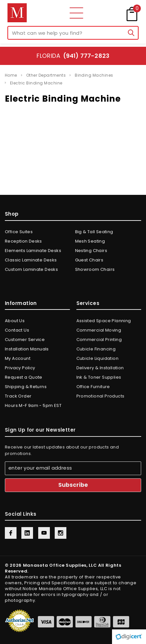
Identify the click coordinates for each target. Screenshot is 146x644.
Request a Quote (24, 377)
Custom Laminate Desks (31, 269)
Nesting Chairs (91, 251)
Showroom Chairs (95, 269)
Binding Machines (94, 75)
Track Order (18, 396)
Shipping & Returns (26, 387)
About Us (15, 321)
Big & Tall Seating (94, 232)
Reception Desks (23, 241)
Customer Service (25, 340)
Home (11, 75)
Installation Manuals (27, 349)
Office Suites (19, 232)
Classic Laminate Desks (31, 260)
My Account (18, 358)
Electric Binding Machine (36, 83)
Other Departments (46, 75)
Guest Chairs (89, 260)
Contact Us (17, 330)
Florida (73, 56)
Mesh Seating (90, 241)
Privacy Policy (20, 368)
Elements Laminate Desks (33, 251)
